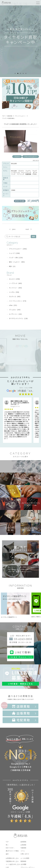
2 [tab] (18, 73)
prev (14, 229)
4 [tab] (23, 73)
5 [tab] (26, 73)
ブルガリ (17, 157)
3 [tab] (20, 73)
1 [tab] (15, 73)
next (27, 229)
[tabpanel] (20, 39)
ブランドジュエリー (31, 157)
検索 (33, 236)
